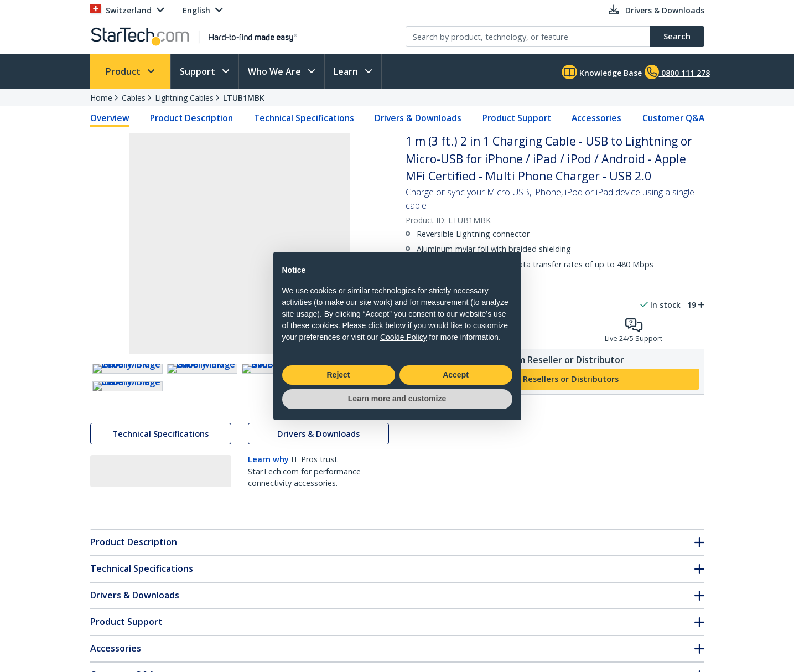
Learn (347, 71)
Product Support (517, 118)
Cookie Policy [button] (404, 337)
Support (199, 71)
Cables (134, 98)
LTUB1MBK (244, 98)
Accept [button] (456, 375)
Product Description (191, 118)
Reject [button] (338, 375)
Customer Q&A (673, 118)
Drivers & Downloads (418, 118)
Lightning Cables (184, 98)
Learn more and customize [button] (397, 399)
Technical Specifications (304, 118)
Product (124, 71)
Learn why (268, 557)
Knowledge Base (602, 72)
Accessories (596, 118)
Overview (110, 118)
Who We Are (276, 71)
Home (101, 98)
